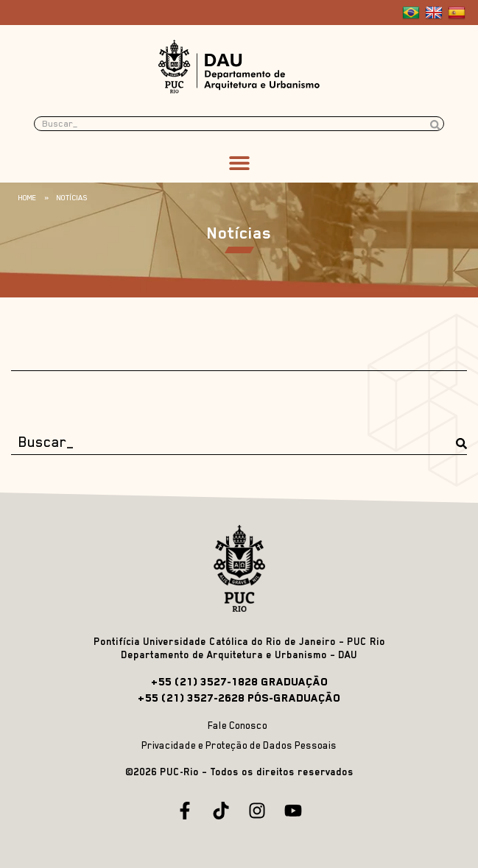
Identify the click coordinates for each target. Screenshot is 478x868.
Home (28, 197)
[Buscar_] (239, 442)
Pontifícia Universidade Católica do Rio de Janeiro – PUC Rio (239, 642)
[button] (239, 162)
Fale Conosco (238, 726)
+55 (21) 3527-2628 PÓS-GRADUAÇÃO (239, 698)
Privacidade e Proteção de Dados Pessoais (239, 745)
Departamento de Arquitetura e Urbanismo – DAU (239, 655)
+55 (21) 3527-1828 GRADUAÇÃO (239, 681)
